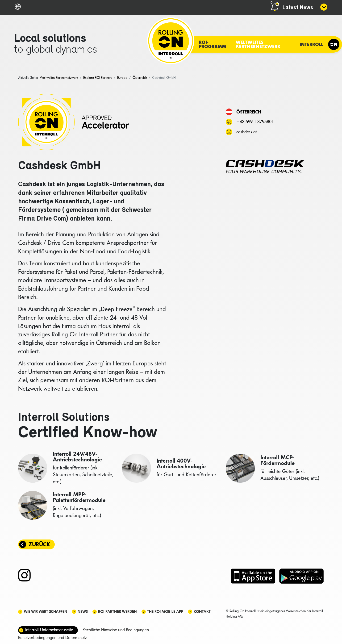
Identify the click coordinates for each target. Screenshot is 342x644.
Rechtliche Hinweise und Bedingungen (116, 630)
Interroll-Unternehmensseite (49, 630)
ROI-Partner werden (117, 612)
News (83, 612)
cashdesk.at (247, 132)
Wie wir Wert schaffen (46, 612)
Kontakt (202, 612)
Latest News (298, 8)
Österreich (249, 112)
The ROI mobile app (165, 612)
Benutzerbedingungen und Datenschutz (52, 638)
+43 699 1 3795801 (255, 122)
